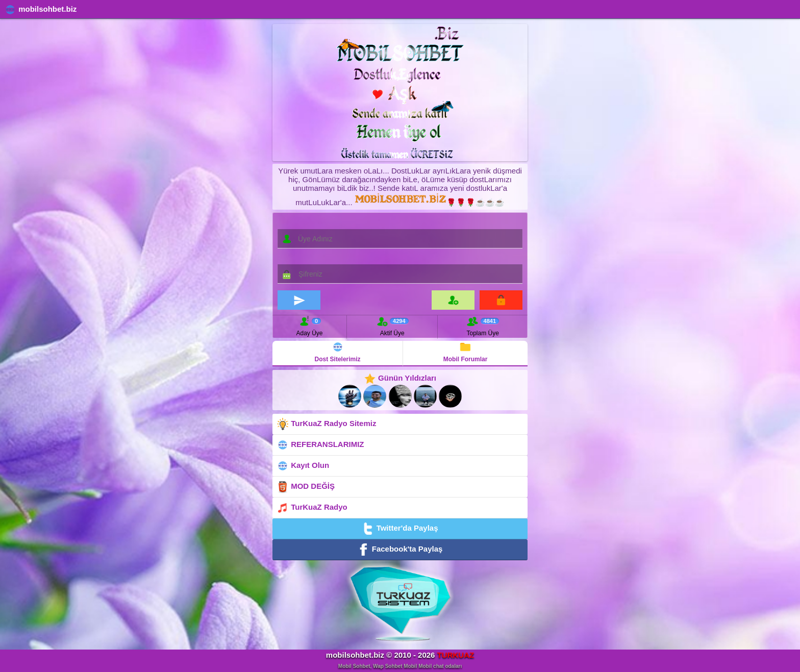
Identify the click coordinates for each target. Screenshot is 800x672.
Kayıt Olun (303, 466)
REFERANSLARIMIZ (320, 445)
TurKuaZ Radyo (312, 508)
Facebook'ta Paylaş (400, 550)
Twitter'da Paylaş (400, 529)
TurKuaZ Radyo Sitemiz (326, 424)
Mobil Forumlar (466, 352)
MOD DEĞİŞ (306, 487)
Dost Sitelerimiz (338, 352)
